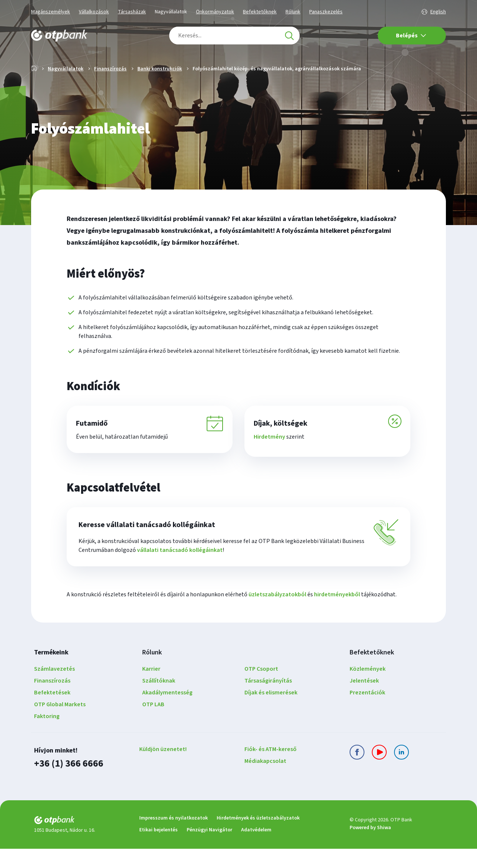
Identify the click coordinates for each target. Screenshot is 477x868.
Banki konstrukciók (160, 93)
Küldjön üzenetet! (163, 769)
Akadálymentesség (167, 713)
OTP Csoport (261, 689)
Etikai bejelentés (159, 849)
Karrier (151, 689)
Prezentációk (367, 713)
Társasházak (132, 12)
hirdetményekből (337, 614)
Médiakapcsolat (265, 781)
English (438, 12)
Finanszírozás (110, 93)
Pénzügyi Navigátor (209, 849)
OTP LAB (153, 724)
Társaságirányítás (268, 701)
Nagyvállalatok (171, 12)
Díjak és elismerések (271, 713)
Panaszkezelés (326, 12)
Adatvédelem (256, 849)
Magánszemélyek (51, 12)
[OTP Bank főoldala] (59, 36)
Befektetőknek (260, 12)
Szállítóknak (159, 701)
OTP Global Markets (60, 724)
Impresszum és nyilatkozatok (174, 837)
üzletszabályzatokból (277, 614)
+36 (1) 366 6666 (67, 783)
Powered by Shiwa (370, 847)
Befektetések (52, 713)
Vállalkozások (94, 12)
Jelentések (364, 701)
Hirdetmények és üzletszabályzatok (258, 837)
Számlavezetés (54, 689)
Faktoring (47, 736)
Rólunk (293, 12)
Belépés (411, 36)
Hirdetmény (272, 460)
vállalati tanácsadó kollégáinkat (180, 570)
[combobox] (234, 36)
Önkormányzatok (215, 12)
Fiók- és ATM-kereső (271, 769)
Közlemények (368, 689)
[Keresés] (289, 36)
